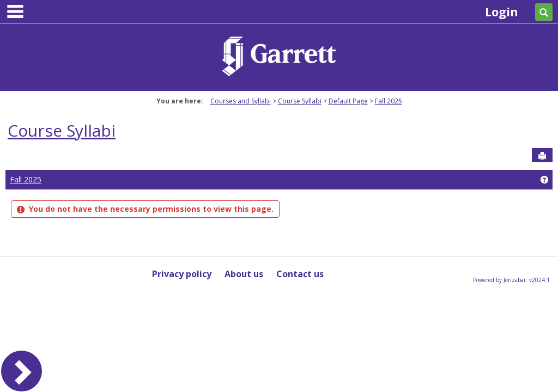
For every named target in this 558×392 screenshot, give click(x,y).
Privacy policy (182, 274)
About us (244, 274)
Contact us (300, 274)
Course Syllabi (300, 101)
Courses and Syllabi (241, 101)
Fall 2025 (389, 101)
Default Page (348, 101)
